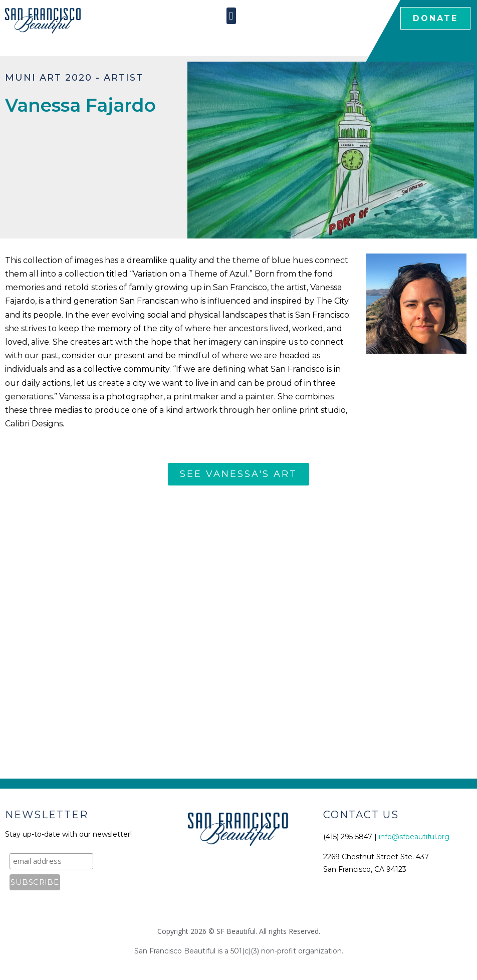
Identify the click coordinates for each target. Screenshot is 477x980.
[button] (231, 16)
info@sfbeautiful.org (414, 837)
